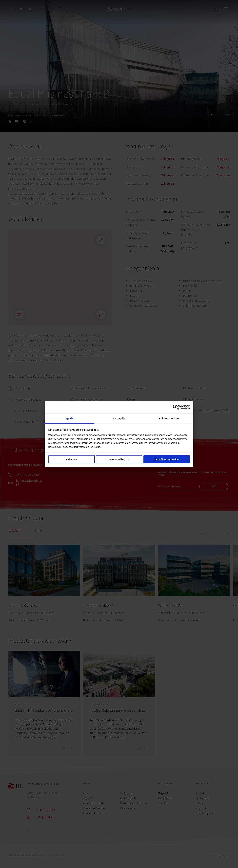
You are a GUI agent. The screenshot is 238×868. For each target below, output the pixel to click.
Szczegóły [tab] (119, 418)
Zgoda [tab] (69, 418)
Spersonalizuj (119, 459)
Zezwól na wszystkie (167, 459)
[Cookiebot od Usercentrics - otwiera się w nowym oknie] (175, 407)
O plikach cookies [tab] (169, 418)
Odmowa (71, 459)
